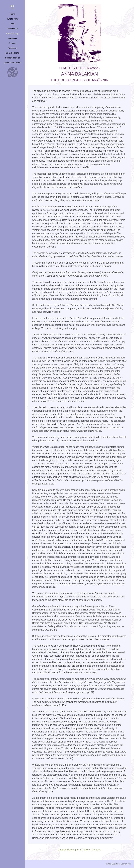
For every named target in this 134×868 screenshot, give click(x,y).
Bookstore (12, 48)
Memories (13, 38)
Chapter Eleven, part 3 (69, 850)
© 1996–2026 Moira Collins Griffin (118, 864)
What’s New (12, 19)
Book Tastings (13, 34)
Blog (12, 24)
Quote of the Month (13, 63)
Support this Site (12, 58)
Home (12, 14)
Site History (12, 29)
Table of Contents (92, 850)
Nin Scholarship (12, 53)
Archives (12, 43)
